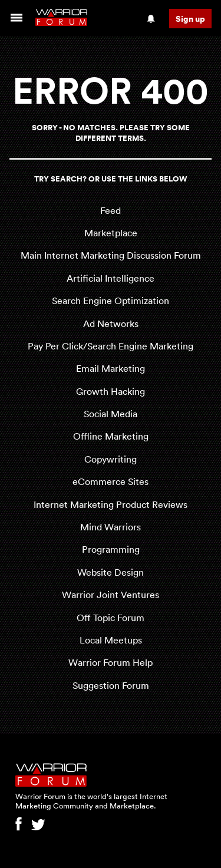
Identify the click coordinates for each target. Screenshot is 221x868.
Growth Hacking (111, 391)
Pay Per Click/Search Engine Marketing (111, 346)
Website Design (111, 572)
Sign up (190, 19)
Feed (111, 210)
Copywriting (111, 459)
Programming (111, 549)
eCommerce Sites (111, 481)
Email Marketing (111, 368)
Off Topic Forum (111, 618)
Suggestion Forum (111, 685)
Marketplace (111, 233)
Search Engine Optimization (111, 301)
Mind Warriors (111, 527)
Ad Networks (111, 324)
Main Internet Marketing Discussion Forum (111, 255)
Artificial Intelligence (111, 278)
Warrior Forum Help (111, 662)
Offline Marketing (111, 436)
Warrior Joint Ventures (111, 595)
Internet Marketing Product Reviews (111, 504)
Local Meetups (111, 640)
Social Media (111, 414)
